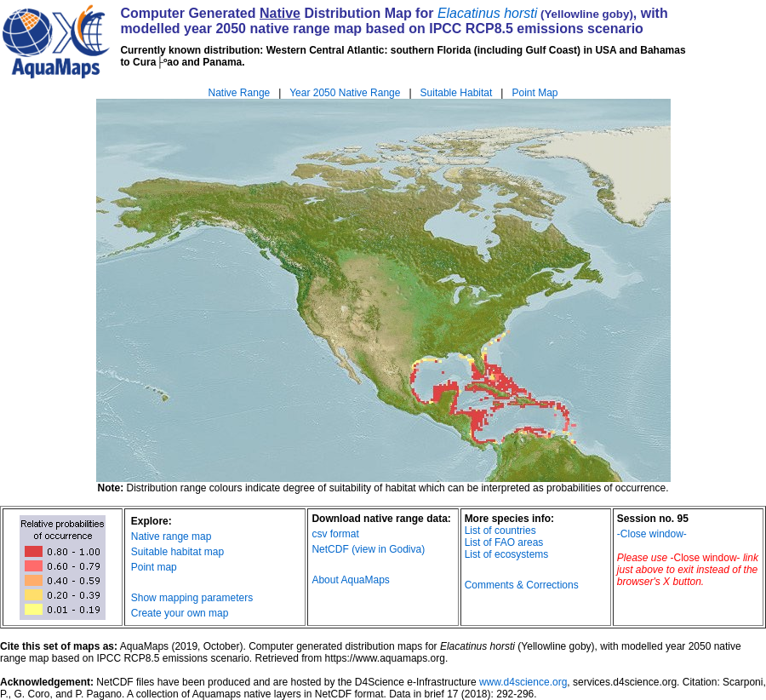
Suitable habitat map (177, 552)
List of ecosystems (507, 554)
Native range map (171, 536)
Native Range (240, 93)
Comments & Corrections (522, 585)
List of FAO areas (504, 542)
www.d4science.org (523, 682)
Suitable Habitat (457, 93)
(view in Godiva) (388, 549)
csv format (335, 534)
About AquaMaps (350, 580)
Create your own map (180, 613)
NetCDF (330, 549)
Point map (154, 567)
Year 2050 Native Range (345, 93)
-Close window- (652, 534)
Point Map (534, 93)
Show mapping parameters (192, 598)
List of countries (500, 531)
